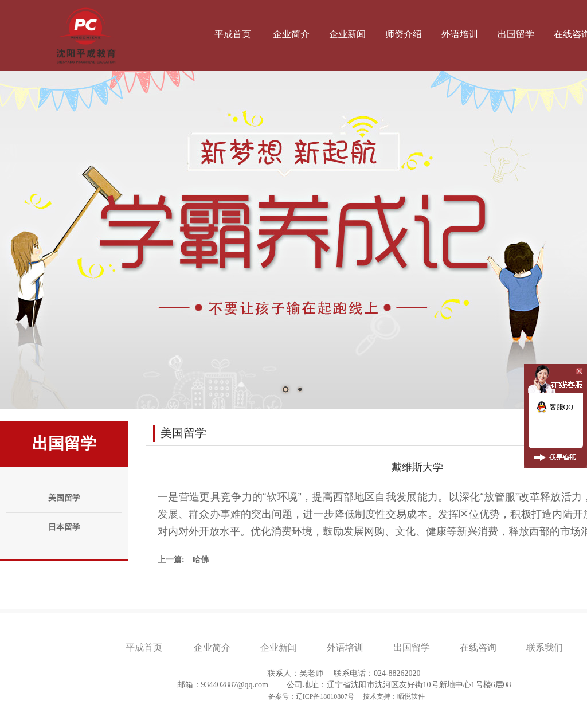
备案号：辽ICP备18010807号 (312, 696)
